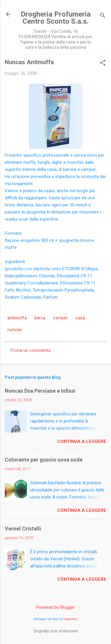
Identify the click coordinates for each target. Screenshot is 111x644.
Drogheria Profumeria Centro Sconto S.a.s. (56, 18)
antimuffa (17, 318)
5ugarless (70, 619)
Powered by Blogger (55, 607)
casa (80, 318)
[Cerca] (103, 16)
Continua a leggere (82, 441)
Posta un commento (31, 350)
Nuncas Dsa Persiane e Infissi (40, 391)
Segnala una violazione (56, 631)
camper (60, 318)
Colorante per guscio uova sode (44, 460)
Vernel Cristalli (23, 529)
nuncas (15, 330)
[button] (103, 63)
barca (40, 318)
